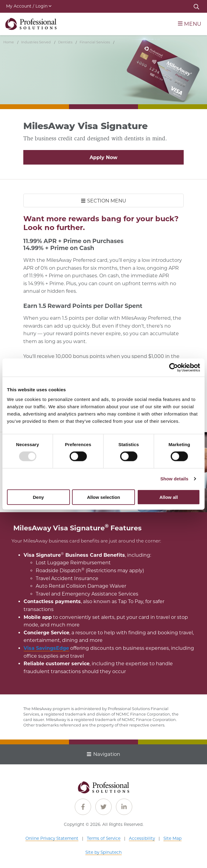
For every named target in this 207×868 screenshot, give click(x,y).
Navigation (103, 754)
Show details (174, 479)
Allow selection (103, 497)
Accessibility (142, 838)
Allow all (169, 497)
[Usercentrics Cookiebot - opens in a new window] (174, 368)
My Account (29, 6)
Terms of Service (104, 838)
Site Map (172, 838)
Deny (38, 497)
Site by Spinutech (103, 852)
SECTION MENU (104, 201)
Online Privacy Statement (52, 838)
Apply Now (103, 157)
